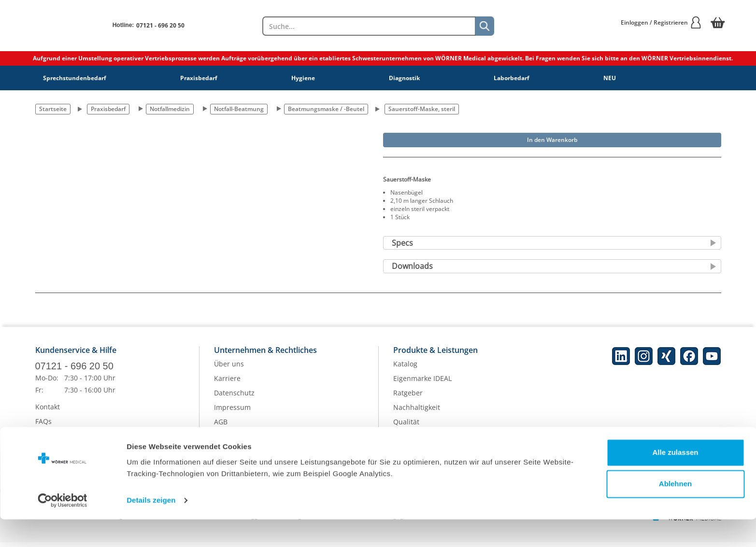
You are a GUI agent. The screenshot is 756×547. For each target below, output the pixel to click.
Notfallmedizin (170, 109)
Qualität (406, 427)
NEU (610, 78)
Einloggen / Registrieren (661, 22)
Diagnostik (404, 78)
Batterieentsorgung (425, 442)
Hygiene (303, 78)
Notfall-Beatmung (239, 109)
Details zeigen (151, 528)
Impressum (232, 413)
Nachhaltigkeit (417, 413)
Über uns (229, 369)
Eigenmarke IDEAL (422, 384)
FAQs (43, 426)
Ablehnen (675, 512)
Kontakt (48, 412)
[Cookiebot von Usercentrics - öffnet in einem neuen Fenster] (63, 528)
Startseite (53, 109)
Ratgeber (408, 398)
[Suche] (485, 26)
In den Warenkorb (552, 140)
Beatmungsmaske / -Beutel (326, 109)
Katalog (405, 369)
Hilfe (43, 441)
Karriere (227, 384)
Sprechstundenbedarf (75, 78)
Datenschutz (234, 398)
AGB (221, 427)
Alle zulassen (675, 480)
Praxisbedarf (199, 78)
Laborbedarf (512, 78)
